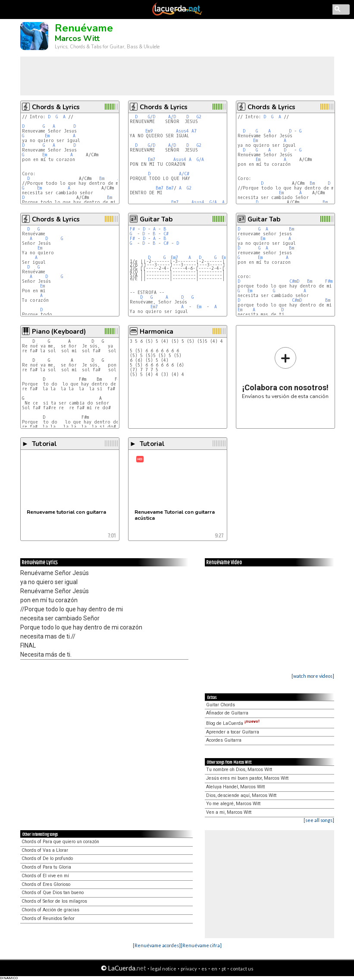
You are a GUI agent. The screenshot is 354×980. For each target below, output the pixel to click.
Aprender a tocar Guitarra (233, 732)
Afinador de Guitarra (227, 713)
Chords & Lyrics (56, 107)
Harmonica (157, 332)
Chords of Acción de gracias (50, 910)
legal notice (163, 969)
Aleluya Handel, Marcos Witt (235, 787)
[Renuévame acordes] (157, 945)
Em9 (149, 131)
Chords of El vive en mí (45, 876)
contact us (242, 969)
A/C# (184, 174)
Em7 (152, 160)
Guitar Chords (221, 705)
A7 (194, 131)
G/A (200, 160)
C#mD (294, 281)
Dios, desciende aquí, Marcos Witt (241, 795)
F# (132, 229)
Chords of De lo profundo (47, 858)
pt (224, 969)
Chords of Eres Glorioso (46, 884)
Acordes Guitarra (224, 740)
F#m (329, 281)
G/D (152, 117)
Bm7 (160, 188)
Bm (102, 179)
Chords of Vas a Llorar (45, 850)
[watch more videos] (313, 676)
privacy (189, 969)
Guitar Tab (156, 219)
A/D (172, 117)
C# (166, 234)
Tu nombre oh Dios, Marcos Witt (239, 770)
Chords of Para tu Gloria (46, 867)
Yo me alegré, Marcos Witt (233, 804)
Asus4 (182, 131)
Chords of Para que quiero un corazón (60, 842)
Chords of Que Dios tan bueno (53, 893)
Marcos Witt (77, 38)
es (204, 969)
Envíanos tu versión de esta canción (285, 373)
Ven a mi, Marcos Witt (229, 812)
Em (47, 136)
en (214, 969)
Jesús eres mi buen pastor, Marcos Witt (247, 778)
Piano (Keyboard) (59, 332)
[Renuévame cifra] (201, 945)
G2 (199, 117)
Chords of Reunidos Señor (48, 918)
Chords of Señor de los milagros (54, 901)
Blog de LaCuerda (233, 723)
